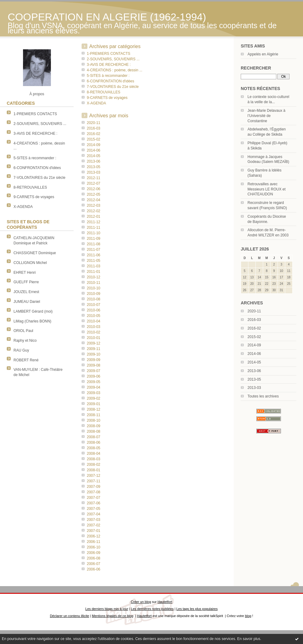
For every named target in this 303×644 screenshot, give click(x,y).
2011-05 (94, 261)
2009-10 (94, 354)
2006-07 (94, 564)
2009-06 (94, 376)
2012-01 (94, 217)
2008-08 (94, 431)
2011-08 (94, 244)
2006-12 (94, 536)
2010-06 (94, 310)
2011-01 (94, 272)
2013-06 (254, 371)
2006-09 (94, 553)
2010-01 (94, 338)
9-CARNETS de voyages (34, 197)
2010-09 (94, 294)
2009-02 (94, 398)
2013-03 (254, 388)
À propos (37, 94)
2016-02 (254, 328)
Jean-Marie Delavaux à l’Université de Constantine (266, 116)
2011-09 (94, 239)
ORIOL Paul (23, 331)
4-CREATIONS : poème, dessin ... (115, 70)
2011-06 (94, 255)
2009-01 (94, 404)
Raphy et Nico (25, 341)
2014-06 (254, 354)
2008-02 (94, 465)
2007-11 (94, 481)
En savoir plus (249, 639)
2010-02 (94, 332)
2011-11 (94, 228)
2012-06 (94, 189)
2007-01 (94, 531)
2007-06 (94, 503)
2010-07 (94, 305)
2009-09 (94, 360)
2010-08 (94, 299)
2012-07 (94, 183)
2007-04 (94, 514)
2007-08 (94, 492)
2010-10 (94, 288)
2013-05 (254, 379)
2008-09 (94, 426)
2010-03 (94, 327)
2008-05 (94, 448)
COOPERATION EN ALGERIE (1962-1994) (107, 17)
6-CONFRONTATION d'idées (37, 168)
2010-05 (94, 316)
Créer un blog (141, 602)
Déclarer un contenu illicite (70, 616)
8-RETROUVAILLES (30, 187)
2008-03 (94, 459)
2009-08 (94, 365)
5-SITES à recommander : (35, 158)
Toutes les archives (263, 396)
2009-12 (94, 343)
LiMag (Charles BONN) (32, 321)
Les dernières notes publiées (152, 609)
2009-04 (94, 387)
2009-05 (94, 382)
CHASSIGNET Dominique (35, 253)
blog (248, 616)
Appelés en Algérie (263, 54)
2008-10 (94, 420)
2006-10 (94, 547)
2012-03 (94, 205)
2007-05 (94, 509)
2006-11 (94, 542)
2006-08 (94, 558)
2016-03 (254, 320)
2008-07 (94, 437)
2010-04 (94, 321)
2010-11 (94, 283)
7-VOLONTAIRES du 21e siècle (39, 178)
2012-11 (94, 178)
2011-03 (94, 266)
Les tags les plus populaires (197, 609)
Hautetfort (165, 602)
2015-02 (254, 337)
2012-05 (94, 194)
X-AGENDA (23, 207)
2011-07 (94, 250)
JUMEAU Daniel (27, 302)
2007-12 (94, 476)
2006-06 (94, 569)
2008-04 (94, 454)
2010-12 (94, 277)
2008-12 (94, 409)
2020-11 (254, 311)
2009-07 (94, 371)
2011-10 (94, 233)
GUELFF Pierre (26, 282)
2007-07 (94, 498)
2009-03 (94, 393)
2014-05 (254, 362)
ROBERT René (26, 360)
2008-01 (94, 470)
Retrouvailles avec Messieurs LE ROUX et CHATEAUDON (267, 189)
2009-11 (94, 349)
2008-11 (94, 415)
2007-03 (94, 520)
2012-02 (94, 211)
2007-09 (94, 487)
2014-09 (254, 345)
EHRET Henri (25, 273)
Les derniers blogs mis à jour (107, 609)
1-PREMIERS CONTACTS (35, 114)
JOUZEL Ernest (26, 292)
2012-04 (94, 200)
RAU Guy (21, 350)
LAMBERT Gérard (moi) (33, 311)
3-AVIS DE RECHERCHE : (35, 134)
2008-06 (94, 443)
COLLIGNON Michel (30, 263)
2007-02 (94, 525)
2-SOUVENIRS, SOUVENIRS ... (40, 124)
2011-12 (94, 222)
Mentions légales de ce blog (112, 616)
